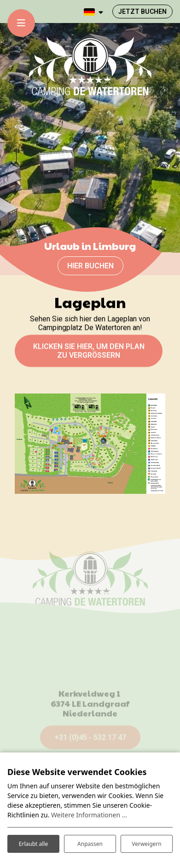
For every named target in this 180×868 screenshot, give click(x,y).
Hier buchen (90, 266)
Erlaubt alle (33, 844)
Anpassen (90, 844)
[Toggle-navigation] (21, 23)
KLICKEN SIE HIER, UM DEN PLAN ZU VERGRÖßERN (89, 354)
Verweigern (147, 844)
